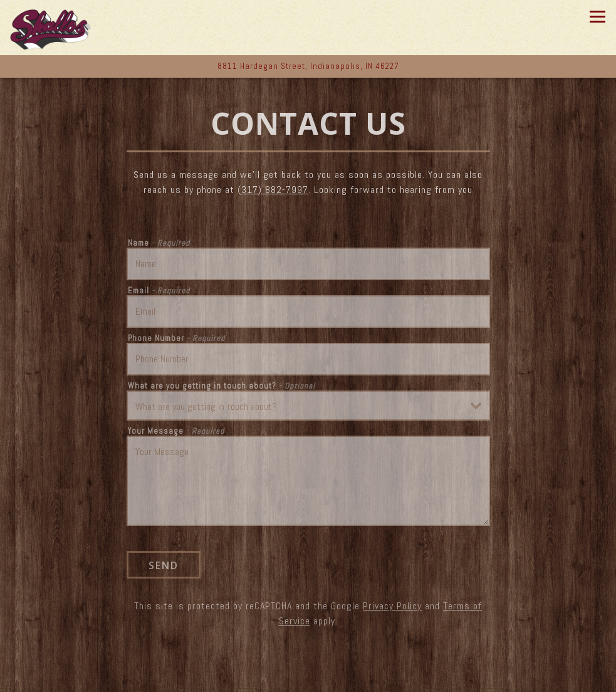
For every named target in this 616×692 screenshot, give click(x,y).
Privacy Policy (392, 606)
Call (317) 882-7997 (308, 679)
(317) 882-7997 (273, 190)
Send (164, 565)
